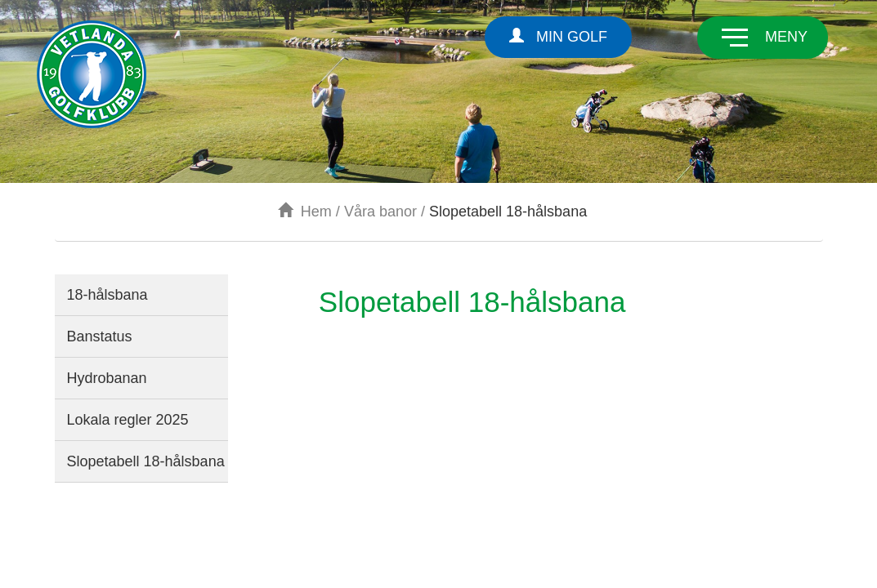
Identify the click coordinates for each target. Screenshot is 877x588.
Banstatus (100, 336)
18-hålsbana (107, 295)
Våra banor (380, 212)
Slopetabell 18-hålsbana (146, 461)
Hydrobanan (107, 378)
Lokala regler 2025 (128, 420)
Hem (305, 212)
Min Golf (558, 36)
